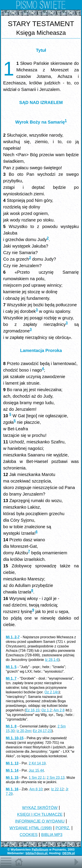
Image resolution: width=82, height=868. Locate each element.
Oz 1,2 (46, 710)
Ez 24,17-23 (42, 731)
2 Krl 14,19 (37, 763)
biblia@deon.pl (37, 853)
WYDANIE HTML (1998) (31, 828)
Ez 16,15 (32, 710)
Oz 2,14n (52, 692)
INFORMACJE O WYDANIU (40, 821)
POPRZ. (63, 828)
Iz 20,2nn (24, 731)
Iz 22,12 (57, 789)
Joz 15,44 (36, 770)
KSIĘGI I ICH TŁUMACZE (40, 814)
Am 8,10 (36, 789)
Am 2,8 (59, 710)
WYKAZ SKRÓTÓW (40, 808)
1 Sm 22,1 (37, 778)
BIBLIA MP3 (52, 835)
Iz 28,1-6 (52, 660)
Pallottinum (40, 850)
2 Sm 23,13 (56, 778)
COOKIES (29, 835)
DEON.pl (69, 853)
